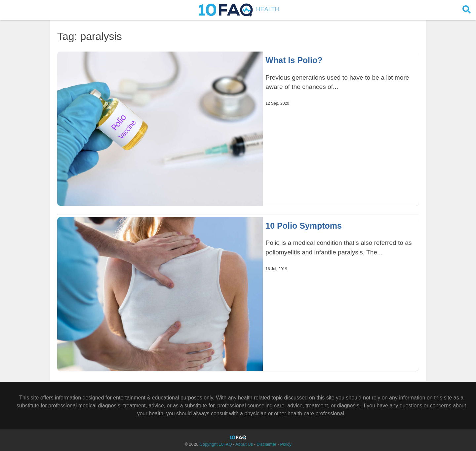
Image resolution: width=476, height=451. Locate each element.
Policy (286, 444)
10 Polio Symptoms (304, 226)
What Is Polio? (294, 60)
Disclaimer (266, 444)
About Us (244, 444)
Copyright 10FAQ (216, 444)
